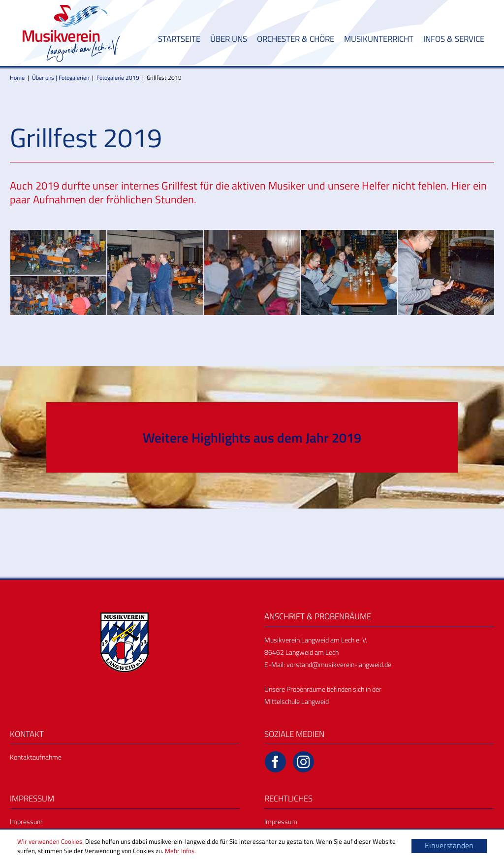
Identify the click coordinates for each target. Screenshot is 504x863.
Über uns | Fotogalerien (61, 78)
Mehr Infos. (180, 851)
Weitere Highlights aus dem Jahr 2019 (252, 437)
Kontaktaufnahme (36, 757)
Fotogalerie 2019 (118, 78)
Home (17, 78)
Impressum (26, 821)
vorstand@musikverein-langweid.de (339, 664)
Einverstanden (449, 845)
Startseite (179, 39)
